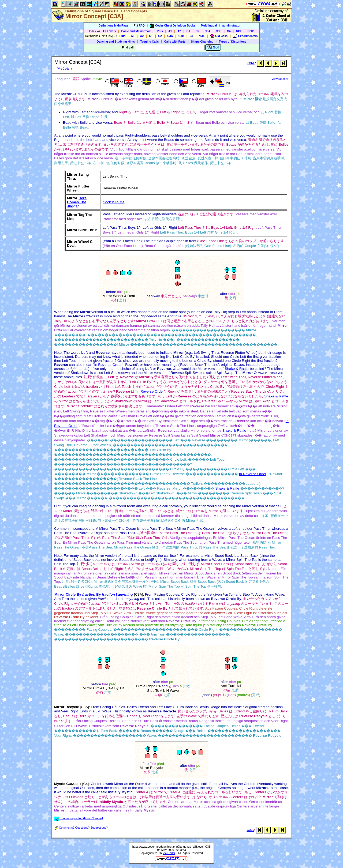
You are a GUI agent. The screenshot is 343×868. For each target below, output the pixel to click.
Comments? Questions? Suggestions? (81, 828)
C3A (208, 31)
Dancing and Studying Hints (116, 42)
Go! (213, 47)
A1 (170, 31)
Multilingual (209, 25)
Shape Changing (202, 42)
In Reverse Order (108, 365)
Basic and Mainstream (136, 31)
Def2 (251, 31)
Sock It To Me (114, 202)
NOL (239, 31)
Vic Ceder (64, 69)
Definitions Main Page (113, 25)
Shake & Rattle (237, 369)
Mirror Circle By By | (94, 594)
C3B (219, 31)
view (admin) (280, 79)
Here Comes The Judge (77, 202)
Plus (160, 31)
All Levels (109, 31)
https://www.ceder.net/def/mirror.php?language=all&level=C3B (172, 847)
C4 (229, 31)
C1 (188, 31)
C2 (197, 31)
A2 (179, 31)
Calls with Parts (175, 42)
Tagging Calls (149, 42)
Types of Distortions (233, 42)
